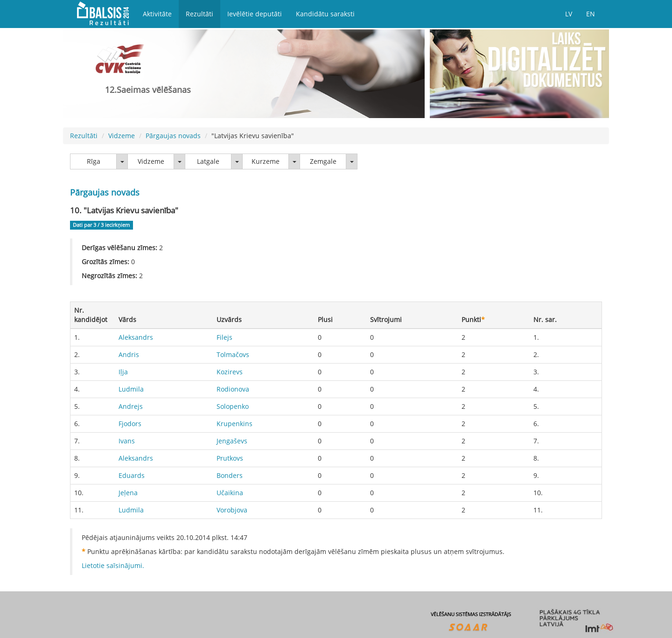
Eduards (132, 475)
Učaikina (230, 493)
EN (591, 14)
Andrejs (131, 406)
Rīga (94, 161)
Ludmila (131, 389)
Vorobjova (232, 510)
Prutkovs (230, 458)
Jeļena (128, 493)
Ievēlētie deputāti (255, 14)
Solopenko (233, 406)
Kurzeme (266, 161)
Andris (129, 354)
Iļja (123, 372)
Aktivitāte (157, 14)
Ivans (127, 441)
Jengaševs (232, 441)
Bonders (230, 475)
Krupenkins (234, 424)
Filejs (224, 337)
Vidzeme (122, 136)
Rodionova (233, 389)
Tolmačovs (233, 354)
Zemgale (323, 161)
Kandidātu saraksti (325, 14)
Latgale (208, 161)
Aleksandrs (136, 337)
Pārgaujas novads (173, 136)
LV (569, 14)
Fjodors (130, 424)
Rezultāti (199, 14)
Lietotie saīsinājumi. (113, 565)
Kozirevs (230, 372)
